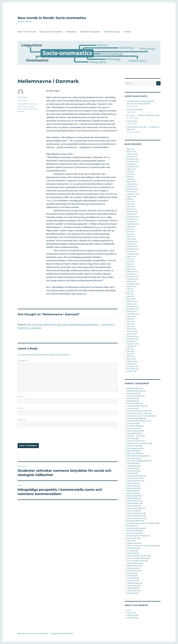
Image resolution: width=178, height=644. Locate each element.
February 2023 (132, 242)
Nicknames (131, 526)
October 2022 (132, 252)
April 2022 (131, 266)
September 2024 (133, 194)
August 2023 (131, 227)
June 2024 (130, 202)
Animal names (132, 393)
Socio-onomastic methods (137, 558)
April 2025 (131, 179)
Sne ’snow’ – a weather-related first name (143, 115)
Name (21, 397)
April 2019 (131, 356)
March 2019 (131, 359)
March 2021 (131, 299)
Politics (129, 541)
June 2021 (130, 291)
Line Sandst (131, 473)
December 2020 (133, 306)
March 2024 (131, 209)
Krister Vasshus (133, 458)
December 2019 (133, 336)
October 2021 (132, 281)
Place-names (132, 538)
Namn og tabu (132, 121)
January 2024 (132, 214)
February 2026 (132, 154)
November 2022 (133, 249)
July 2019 (130, 349)
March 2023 (131, 239)
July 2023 (130, 229)
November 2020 (133, 309)
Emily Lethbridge (133, 433)
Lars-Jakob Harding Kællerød (138, 461)
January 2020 (132, 334)
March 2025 (131, 182)
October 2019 (132, 341)
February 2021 (132, 301)
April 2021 (130, 296)
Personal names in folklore (137, 536)
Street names (132, 568)
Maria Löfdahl (132, 483)
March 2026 (131, 152)
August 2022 (131, 256)
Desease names (133, 428)
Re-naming (131, 551)
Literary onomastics (134, 481)
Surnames (131, 573)
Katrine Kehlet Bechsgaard (137, 456)
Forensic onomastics (135, 441)
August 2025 (131, 169)
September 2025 (133, 167)
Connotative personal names (138, 411)
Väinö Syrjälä (132, 588)
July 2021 (130, 289)
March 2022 (131, 269)
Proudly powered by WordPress (62, 634)
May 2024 (130, 204)
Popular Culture (133, 543)
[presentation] (36, 436)
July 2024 (130, 199)
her (85, 294)
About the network (27, 32)
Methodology (132, 491)
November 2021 (133, 279)
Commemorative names (136, 406)
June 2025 (130, 174)
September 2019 (133, 344)
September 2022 (133, 254)
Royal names (132, 553)
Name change (132, 493)
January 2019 (132, 364)
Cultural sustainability (135, 418)
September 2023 (133, 224)
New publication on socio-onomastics (141, 523)
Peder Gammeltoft (134, 531)
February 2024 (132, 212)
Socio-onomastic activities (137, 556)
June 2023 (130, 232)
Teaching (130, 576)
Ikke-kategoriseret (134, 448)
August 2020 (131, 316)
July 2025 (130, 172)
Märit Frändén (132, 486)
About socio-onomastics (51, 32)
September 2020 (133, 314)
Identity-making (133, 446)
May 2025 (130, 177)
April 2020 (131, 326)
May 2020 (130, 324)
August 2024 (131, 197)
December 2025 (133, 159)
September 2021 (133, 284)
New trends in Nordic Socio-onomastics (52, 18)
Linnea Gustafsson (134, 478)
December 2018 (133, 366)
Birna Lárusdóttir (133, 403)
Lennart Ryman (133, 471)
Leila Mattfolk (132, 463)
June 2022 (130, 261)
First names (131, 438)
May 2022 (130, 264)
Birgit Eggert (23, 97)
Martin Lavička (132, 488)
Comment (23, 361)
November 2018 (133, 369)
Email (21, 408)
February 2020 (132, 331)
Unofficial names (133, 583)
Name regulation (133, 503)
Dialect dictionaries (134, 431)
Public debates (132, 548)
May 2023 (130, 234)
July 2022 (130, 259)
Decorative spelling (134, 426)
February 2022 (132, 271)
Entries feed (131, 613)
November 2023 (133, 219)
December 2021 (133, 276)
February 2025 (132, 184)
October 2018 (132, 371)
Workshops (71, 32)
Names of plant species (135, 518)
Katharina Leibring (134, 453)
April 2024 (131, 207)
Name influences (133, 501)
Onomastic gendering (135, 528)
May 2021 (130, 294)
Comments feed (133, 615)
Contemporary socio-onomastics (139, 416)
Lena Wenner (132, 468)
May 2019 (130, 354)
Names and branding (135, 508)
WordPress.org (132, 618)
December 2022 (133, 247)
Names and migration (135, 513)
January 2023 (132, 244)
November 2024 (133, 189)
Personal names (133, 533)
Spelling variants (133, 566)
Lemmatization (132, 466)
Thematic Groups (112, 32)
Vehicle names (132, 591)
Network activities (134, 521)
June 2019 (130, 351)
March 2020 (131, 329)
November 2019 (133, 339)
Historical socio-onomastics (138, 443)
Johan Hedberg (132, 451)
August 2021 (131, 286)
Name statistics (133, 506)
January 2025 (132, 187)
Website (22, 420)
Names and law (132, 511)
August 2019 (131, 346)
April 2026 (131, 149)
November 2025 (133, 162)
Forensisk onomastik (135, 110)
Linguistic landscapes (135, 476)
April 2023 (131, 237)
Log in (129, 610)
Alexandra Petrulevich (135, 391)
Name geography (133, 496)
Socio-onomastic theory (136, 561)
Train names (132, 581)
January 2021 (132, 304)
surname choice (133, 571)
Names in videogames (135, 516)
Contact (127, 32)
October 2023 (132, 222)
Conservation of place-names (138, 413)
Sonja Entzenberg (133, 563)
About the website (133, 388)
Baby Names (131, 398)
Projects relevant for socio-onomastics (142, 546)
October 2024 (132, 192)
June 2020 (130, 321)
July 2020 (130, 319)
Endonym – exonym (134, 436)
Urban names (132, 586)
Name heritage (132, 498)
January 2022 (132, 274)
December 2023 (133, 217)
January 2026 (132, 157)
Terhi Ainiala (132, 578)
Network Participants (90, 32)
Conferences (131, 408)
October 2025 (132, 164)
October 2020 (132, 311)
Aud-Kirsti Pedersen (134, 396)
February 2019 (132, 361)
